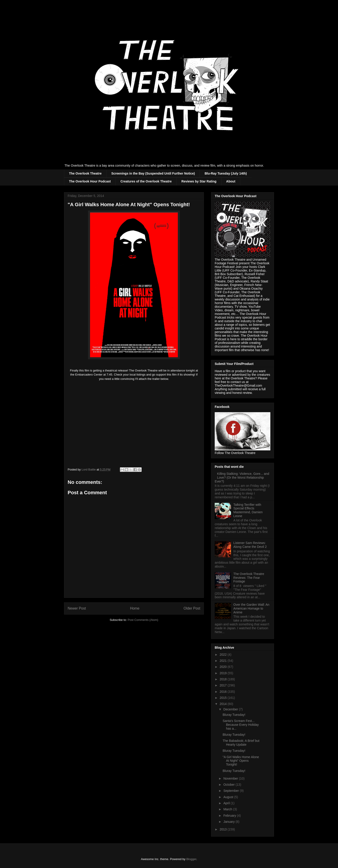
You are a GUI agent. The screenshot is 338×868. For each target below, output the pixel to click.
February (230, 816)
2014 (224, 704)
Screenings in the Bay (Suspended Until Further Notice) (153, 173)
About (231, 181)
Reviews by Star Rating (199, 181)
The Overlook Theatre (85, 173)
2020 (224, 667)
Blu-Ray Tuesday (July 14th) (226, 173)
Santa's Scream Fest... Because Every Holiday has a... (241, 725)
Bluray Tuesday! (234, 715)
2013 (224, 829)
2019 (224, 673)
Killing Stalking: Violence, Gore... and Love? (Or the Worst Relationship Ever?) (242, 478)
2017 (224, 685)
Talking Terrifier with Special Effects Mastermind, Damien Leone (248, 510)
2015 (224, 698)
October (229, 785)
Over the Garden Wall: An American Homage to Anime (251, 608)
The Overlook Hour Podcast (90, 181)
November (231, 778)
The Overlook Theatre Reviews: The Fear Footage (249, 578)
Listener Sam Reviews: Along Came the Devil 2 (250, 545)
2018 (224, 679)
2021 (224, 661)
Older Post (192, 608)
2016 (224, 692)
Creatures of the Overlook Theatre (146, 181)
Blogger (191, 859)
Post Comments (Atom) (143, 620)
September (231, 791)
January (229, 822)
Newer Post (77, 608)
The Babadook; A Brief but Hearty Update (241, 743)
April (227, 803)
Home (135, 608)
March (228, 809)
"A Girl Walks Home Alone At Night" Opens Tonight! (241, 761)
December (231, 709)
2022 (224, 655)
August (229, 797)
